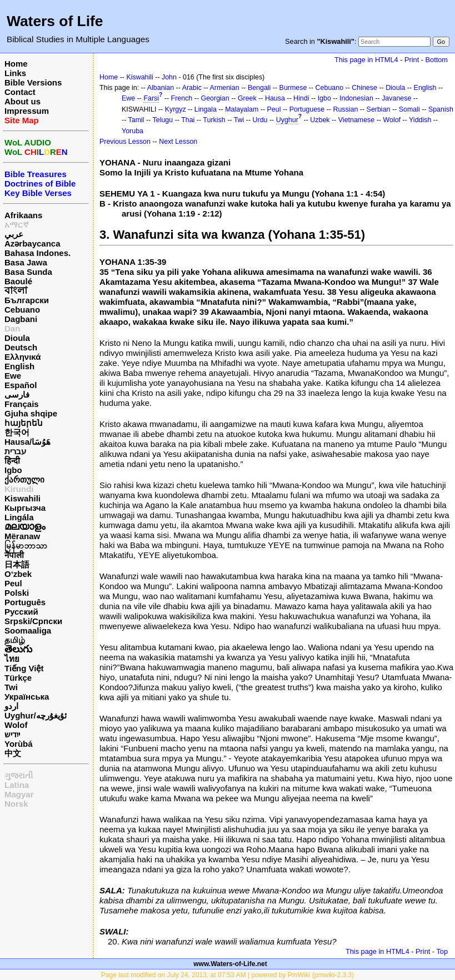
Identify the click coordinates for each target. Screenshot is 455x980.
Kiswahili (22, 498)
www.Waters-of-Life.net (230, 964)
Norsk (16, 804)
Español (21, 385)
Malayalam (242, 109)
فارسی (17, 394)
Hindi (301, 98)
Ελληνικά (22, 357)
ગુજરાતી (19, 775)
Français (22, 404)
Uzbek (320, 120)
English (19, 366)
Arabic (192, 88)
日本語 (17, 564)
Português (25, 602)
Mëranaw (22, 536)
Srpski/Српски (33, 621)
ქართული (24, 479)
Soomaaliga (28, 630)
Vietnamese (356, 120)
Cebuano (22, 310)
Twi (11, 687)
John (169, 77)
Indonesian (356, 98)
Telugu (163, 120)
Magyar (19, 794)
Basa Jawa (26, 262)
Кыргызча (25, 508)
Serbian (379, 109)
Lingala (206, 109)
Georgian (215, 98)
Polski (17, 593)
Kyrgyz (176, 109)
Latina (17, 785)
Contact (20, 92)
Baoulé (18, 281)
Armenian (224, 88)
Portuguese (307, 109)
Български (27, 300)
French (182, 98)
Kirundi (19, 489)
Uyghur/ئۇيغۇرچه (36, 715)
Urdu (260, 120)
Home (16, 64)
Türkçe (18, 678)
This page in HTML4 (366, 60)
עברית (15, 451)
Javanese (396, 98)
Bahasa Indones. (37, 253)
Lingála (19, 517)
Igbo (13, 470)
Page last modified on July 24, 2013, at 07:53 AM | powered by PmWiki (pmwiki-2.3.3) (227, 975)
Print (412, 60)
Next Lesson (178, 142)
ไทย (12, 659)
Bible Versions (33, 82)
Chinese (364, 88)
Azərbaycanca (32, 243)
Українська (27, 697)
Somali (409, 109)
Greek (247, 98)
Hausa (275, 98)
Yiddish (420, 120)
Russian (345, 109)
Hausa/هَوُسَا (27, 442)
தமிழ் (15, 640)
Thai (188, 120)
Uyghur (287, 120)
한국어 (17, 432)
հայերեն (24, 423)
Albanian (161, 88)
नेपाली (14, 555)
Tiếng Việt (24, 668)
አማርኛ (17, 225)
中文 (13, 753)
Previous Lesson (125, 142)
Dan (12, 328)
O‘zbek (18, 574)
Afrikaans (23, 215)
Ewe (13, 376)
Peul (13, 583)
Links (15, 73)
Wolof (16, 725)
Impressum (27, 111)
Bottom (437, 60)
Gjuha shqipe (31, 413)
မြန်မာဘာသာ (26, 546)
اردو (11, 706)
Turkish (214, 120)
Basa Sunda (28, 272)
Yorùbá (19, 744)
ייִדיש (12, 734)
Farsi (151, 98)
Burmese (293, 88)
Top (442, 951)
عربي (14, 234)
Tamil (136, 120)
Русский (21, 612)
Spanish (441, 109)
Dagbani (21, 319)
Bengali (259, 88)
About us (22, 101)
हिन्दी (12, 461)
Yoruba (132, 131)
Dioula (17, 338)
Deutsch (21, 347)
